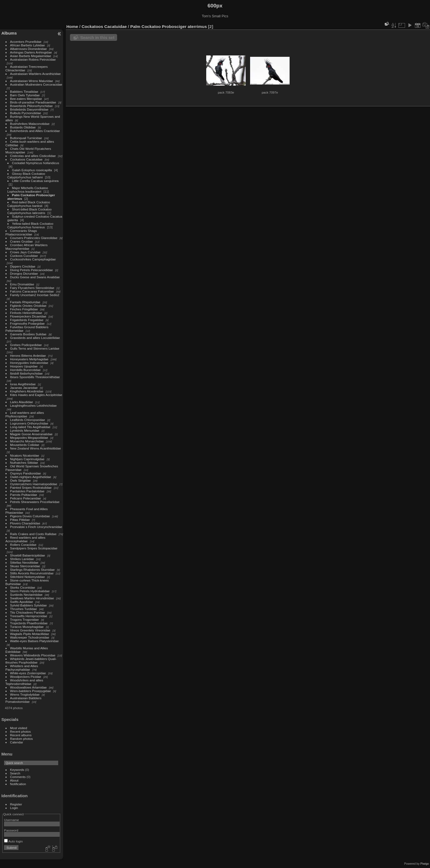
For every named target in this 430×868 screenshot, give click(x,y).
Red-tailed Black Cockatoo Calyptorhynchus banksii (29, 204)
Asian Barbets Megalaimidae (31, 56)
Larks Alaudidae (22, 402)
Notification (18, 784)
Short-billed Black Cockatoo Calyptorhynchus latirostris (29, 211)
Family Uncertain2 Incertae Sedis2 (35, 295)
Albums (9, 33)
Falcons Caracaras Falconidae (32, 291)
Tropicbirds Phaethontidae (29, 623)
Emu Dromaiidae (22, 284)
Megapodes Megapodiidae (29, 438)
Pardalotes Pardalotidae (27, 491)
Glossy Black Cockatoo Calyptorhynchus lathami (26, 175)
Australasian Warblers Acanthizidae (36, 74)
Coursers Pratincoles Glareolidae (34, 238)
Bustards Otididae (23, 127)
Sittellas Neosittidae (24, 562)
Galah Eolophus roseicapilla (32, 170)
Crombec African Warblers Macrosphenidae (27, 247)
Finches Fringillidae (24, 309)
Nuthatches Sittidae (24, 463)
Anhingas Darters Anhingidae (31, 52)
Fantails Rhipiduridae (25, 302)
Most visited (19, 728)
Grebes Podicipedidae (26, 345)
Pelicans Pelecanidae (26, 498)
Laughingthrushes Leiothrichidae (33, 405)
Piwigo (425, 864)
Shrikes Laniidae (22, 559)
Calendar (17, 742)
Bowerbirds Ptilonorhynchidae (32, 106)
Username (12, 820)
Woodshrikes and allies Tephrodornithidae (24, 682)
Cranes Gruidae (22, 241)
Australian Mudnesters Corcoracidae (36, 84)
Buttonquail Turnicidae (26, 138)
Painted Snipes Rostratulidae (31, 488)
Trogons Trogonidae (25, 620)
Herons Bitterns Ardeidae (28, 356)
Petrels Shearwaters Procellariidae (35, 502)
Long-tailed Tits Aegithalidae (30, 427)
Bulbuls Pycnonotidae (26, 113)
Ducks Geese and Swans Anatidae (35, 277)
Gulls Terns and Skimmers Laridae (35, 348)
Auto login (13, 841)
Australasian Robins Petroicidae (33, 59)
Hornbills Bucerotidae (26, 370)
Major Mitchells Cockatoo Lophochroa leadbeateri (28, 190)
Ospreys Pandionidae (26, 473)
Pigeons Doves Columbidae (30, 516)
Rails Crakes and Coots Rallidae (33, 534)
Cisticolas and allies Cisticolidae (33, 156)
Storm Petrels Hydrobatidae (30, 591)
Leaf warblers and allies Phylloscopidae (25, 414)
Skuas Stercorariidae (25, 566)
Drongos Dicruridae (24, 273)
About (14, 780)
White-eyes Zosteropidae (28, 673)
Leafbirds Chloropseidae (28, 420)
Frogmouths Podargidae (27, 323)
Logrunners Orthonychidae (29, 423)
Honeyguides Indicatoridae (29, 363)
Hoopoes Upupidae (24, 366)
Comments (18, 777)
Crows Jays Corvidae (25, 252)
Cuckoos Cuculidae (24, 256)
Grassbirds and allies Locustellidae (35, 338)
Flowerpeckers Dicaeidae (28, 316)
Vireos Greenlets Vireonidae (30, 630)
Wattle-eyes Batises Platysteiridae (34, 641)
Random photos (22, 739)
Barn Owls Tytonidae (25, 95)
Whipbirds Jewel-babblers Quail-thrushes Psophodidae (31, 661)
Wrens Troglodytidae (25, 694)
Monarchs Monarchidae (27, 441)
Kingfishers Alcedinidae (27, 391)
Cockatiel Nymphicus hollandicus (36, 163)
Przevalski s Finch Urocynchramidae (36, 527)
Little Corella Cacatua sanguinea (35, 181)
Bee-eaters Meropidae (26, 99)
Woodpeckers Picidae (26, 677)
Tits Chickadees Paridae (28, 612)
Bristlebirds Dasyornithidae (29, 109)
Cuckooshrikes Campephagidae (33, 259)
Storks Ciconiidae (23, 587)
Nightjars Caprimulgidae (27, 459)
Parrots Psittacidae (24, 495)
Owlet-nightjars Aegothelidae (31, 477)
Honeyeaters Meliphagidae (29, 359)
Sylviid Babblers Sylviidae (29, 605)
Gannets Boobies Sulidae (28, 334)
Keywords (17, 770)
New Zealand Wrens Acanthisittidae (36, 448)
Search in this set (97, 37)
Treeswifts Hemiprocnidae (29, 616)
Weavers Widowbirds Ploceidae (33, 655)
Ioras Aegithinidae (23, 384)
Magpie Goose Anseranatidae (31, 434)
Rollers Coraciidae (23, 545)
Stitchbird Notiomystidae (28, 577)
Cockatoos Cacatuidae (26, 159)
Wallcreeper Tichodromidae (30, 637)
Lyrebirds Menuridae (25, 430)
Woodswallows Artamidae (29, 687)
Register (16, 804)
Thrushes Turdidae (24, 609)
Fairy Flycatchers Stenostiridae (32, 288)
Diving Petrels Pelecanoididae (32, 270)
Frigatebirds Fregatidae (27, 320)
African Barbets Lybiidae (28, 45)
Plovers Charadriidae (25, 523)
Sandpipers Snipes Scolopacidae (34, 548)
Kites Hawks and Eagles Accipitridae (36, 395)
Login (14, 808)
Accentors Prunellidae (26, 42)
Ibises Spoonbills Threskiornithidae (35, 377)
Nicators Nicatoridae (25, 455)
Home (72, 26)
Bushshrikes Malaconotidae (30, 124)
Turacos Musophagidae (27, 627)
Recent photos (21, 731)
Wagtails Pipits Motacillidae (30, 634)
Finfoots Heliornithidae (26, 313)
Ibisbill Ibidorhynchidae (26, 373)
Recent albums (21, 735)
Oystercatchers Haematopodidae (34, 484)
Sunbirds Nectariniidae (26, 595)
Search (15, 773)
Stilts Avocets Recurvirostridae (32, 573)
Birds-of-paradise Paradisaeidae (33, 102)
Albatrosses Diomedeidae (29, 49)
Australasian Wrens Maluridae (32, 81)
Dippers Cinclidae (23, 266)
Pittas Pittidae (20, 520)
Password (11, 830)
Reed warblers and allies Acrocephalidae (26, 539)
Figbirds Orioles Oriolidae (28, 306)
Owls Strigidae (21, 480)
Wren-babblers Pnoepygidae (31, 691)
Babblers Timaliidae (24, 92)
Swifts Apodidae (22, 602)
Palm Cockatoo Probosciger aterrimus (169, 26)
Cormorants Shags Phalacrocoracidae (21, 232)
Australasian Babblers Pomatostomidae (23, 700)
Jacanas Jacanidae (24, 388)
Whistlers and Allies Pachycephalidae (22, 668)
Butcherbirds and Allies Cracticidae (35, 131)
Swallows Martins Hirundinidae (32, 598)
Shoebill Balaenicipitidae (28, 555)
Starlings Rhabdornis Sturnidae (32, 570)
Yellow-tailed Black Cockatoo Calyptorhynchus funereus (30, 225)
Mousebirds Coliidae (25, 445)
